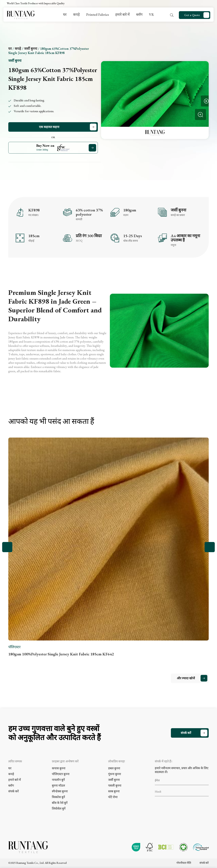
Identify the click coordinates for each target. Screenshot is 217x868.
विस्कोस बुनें (58, 797)
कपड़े (76, 14)
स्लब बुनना (114, 791)
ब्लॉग (139, 14)
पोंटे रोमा (113, 797)
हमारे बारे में (122, 14)
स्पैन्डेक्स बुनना (60, 791)
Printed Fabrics (97, 14)
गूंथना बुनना (115, 774)
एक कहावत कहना (49, 127)
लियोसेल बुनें (59, 809)
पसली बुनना (115, 785)
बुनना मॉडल (58, 785)
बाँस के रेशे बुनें (60, 803)
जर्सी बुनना (31, 49)
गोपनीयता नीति (184, 863)
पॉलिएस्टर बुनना (61, 774)
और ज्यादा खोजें (186, 678)
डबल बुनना (114, 768)
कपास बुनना (59, 768)
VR (151, 14)
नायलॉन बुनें (58, 780)
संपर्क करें (186, 733)
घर (65, 14)
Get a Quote (192, 15)
